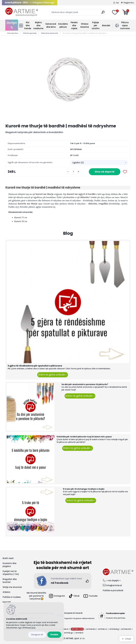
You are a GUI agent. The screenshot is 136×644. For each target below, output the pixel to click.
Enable (54, 635)
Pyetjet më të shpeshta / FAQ (11, 573)
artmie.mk (126, 629)
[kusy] (73, 172)
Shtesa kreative (85, 25)
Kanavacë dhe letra (51, 25)
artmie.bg (114, 629)
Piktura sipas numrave (125, 25)
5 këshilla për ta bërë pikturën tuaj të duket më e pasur (84, 437)
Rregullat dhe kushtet (10, 581)
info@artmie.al (114, 585)
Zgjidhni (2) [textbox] (78, 163)
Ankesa (6, 592)
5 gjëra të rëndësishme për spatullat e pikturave (35, 366)
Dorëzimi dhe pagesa (9, 565)
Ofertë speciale (30, 33)
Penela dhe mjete (74, 25)
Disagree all (37, 635)
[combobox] (99, 163)
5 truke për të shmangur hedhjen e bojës (84, 489)
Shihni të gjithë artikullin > (53, 375)
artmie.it (79, 633)
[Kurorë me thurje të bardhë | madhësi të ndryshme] (68, 80)
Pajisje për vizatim (96, 25)
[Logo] (22, 12)
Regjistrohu (129, 3)
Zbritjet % (12, 25)
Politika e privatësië (113, 590)
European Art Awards (73, 613)
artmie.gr (68, 633)
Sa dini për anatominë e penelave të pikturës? (85, 384)
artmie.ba (91, 629)
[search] (103, 13)
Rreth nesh (8, 558)
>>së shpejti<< (113, 581)
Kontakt (7, 602)
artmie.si (64, 629)
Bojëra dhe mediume (38, 25)
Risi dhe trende (28, 25)
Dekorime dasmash (50, 33)
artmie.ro (102, 629)
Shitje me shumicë (12, 587)
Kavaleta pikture (63, 25)
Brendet (106, 25)
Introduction (13, 33)
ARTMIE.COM (77, 629)
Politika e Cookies (12, 597)
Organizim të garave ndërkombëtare (79, 618)
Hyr (118, 3)
